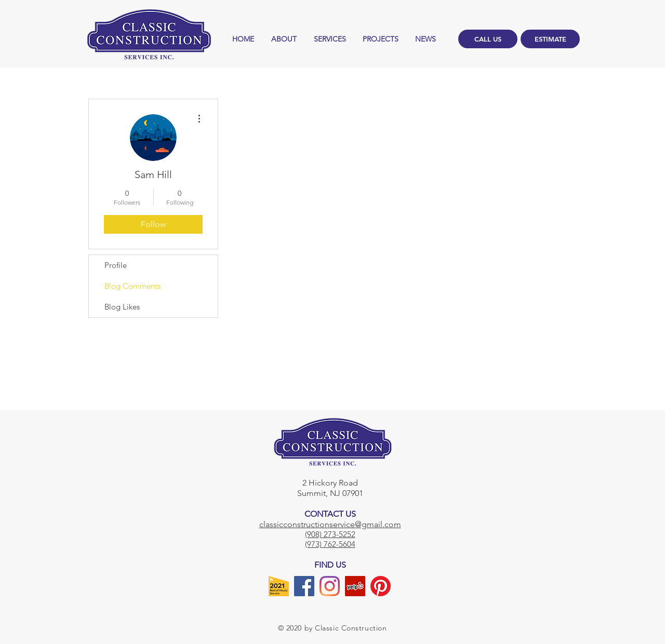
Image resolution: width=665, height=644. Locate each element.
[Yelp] (355, 586)
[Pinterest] (381, 586)
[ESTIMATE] (550, 39)
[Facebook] (304, 586)
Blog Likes (122, 307)
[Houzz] (279, 586)
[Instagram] (330, 586)
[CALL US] (488, 39)
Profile (116, 265)
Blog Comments (132, 286)
